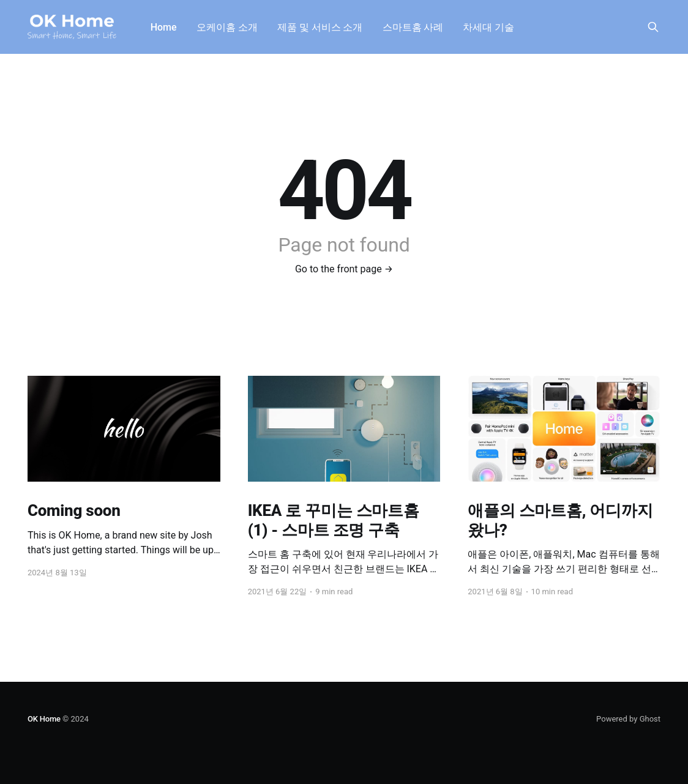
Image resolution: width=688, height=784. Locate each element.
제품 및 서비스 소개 (320, 27)
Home (164, 27)
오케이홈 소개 (227, 27)
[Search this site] (653, 27)
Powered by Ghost (628, 719)
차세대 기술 (488, 27)
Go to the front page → (344, 269)
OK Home (44, 719)
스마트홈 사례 (413, 27)
